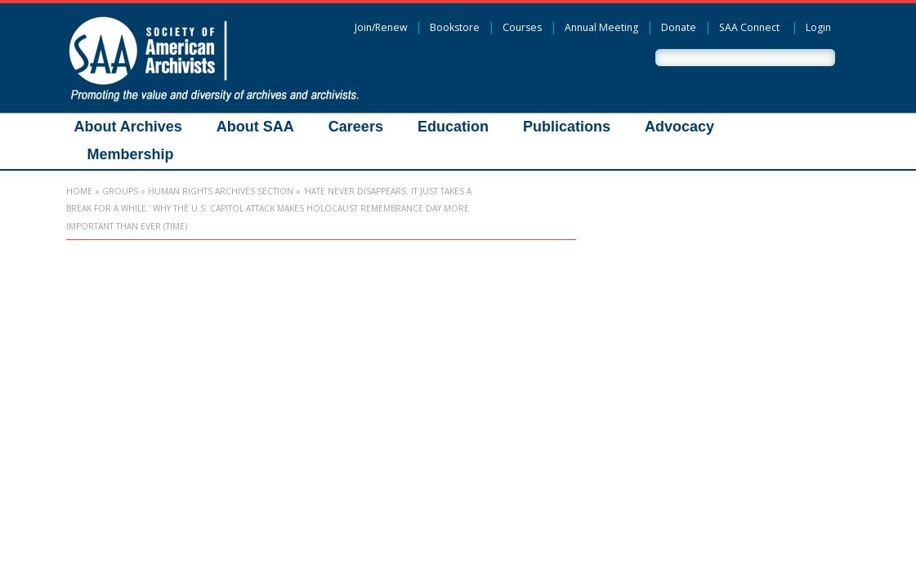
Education (453, 127)
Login (818, 27)
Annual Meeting (601, 27)
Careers (356, 127)
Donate (679, 27)
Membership (131, 154)
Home (79, 191)
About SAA (255, 127)
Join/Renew (381, 27)
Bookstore (455, 27)
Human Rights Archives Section (221, 191)
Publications (567, 127)
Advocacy (679, 127)
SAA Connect (749, 27)
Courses (522, 27)
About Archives (128, 127)
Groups (120, 191)
